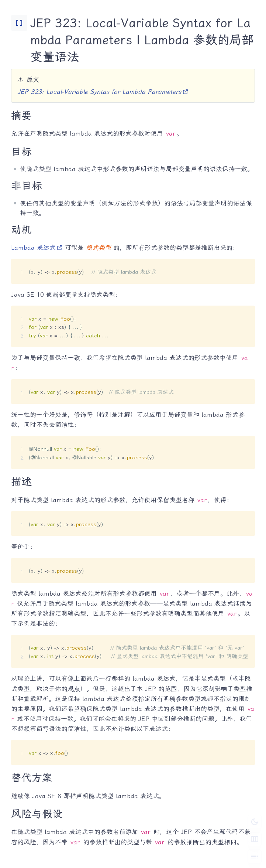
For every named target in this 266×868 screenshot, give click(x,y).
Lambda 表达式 (37, 248)
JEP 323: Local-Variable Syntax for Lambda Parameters (103, 92)
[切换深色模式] (255, 822)
